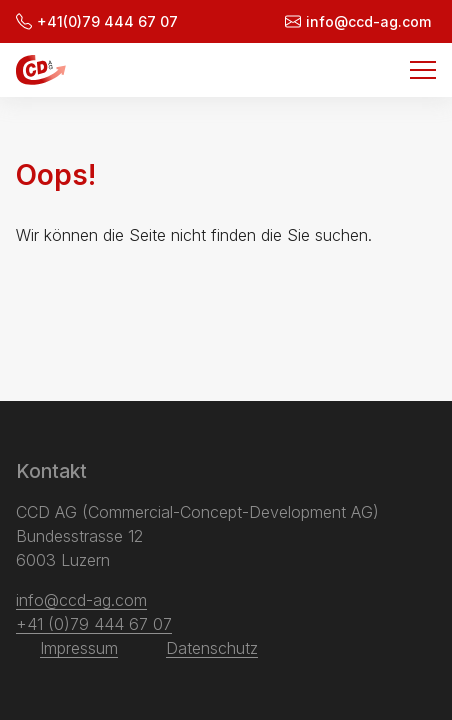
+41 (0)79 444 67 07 (94, 624)
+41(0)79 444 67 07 (97, 21)
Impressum (79, 648)
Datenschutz (212, 648)
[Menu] (423, 70)
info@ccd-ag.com (358, 21)
